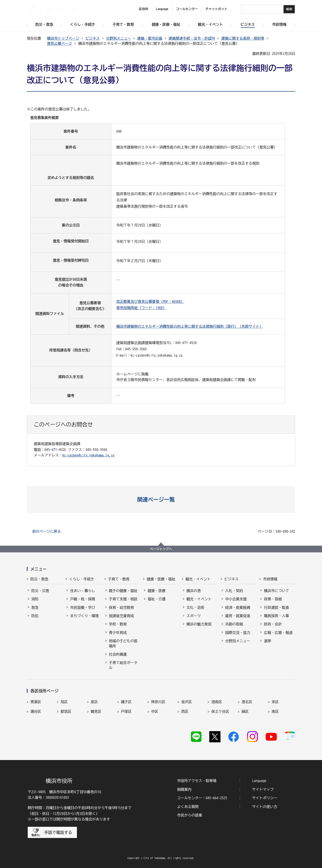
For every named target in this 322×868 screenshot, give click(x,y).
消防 (35, 599)
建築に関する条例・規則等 (243, 38)
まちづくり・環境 (84, 616)
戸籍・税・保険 (83, 599)
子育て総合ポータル (123, 665)
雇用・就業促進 (238, 616)
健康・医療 (157, 591)
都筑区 (66, 711)
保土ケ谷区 (220, 711)
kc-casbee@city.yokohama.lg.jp (88, 455)
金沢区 (186, 702)
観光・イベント (198, 579)
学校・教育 (118, 624)
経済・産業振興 (238, 607)
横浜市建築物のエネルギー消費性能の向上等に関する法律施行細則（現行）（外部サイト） (190, 326)
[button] (161, 500)
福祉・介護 (157, 599)
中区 (155, 711)
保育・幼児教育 (121, 607)
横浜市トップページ (63, 38)
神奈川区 (158, 702)
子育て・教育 (119, 579)
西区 (185, 711)
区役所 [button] (144, 9)
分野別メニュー (119, 38)
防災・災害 (40, 591)
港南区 (217, 702)
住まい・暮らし (83, 591)
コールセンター (187, 9)
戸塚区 (126, 711)
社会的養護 (118, 654)
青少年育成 (118, 633)
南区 (275, 711)
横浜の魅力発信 (199, 624)
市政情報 (270, 579)
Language (259, 781)
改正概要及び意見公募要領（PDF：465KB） (150, 302)
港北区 (247, 702)
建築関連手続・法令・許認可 (192, 38)
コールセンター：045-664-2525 (202, 798)
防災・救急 (39, 579)
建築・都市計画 (150, 38)
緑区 (245, 711)
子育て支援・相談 (123, 599)
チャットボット (216, 9)
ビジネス (93, 38)
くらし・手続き (82, 579)
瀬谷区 (36, 711)
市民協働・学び (83, 607)
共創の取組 (234, 624)
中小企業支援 (236, 599)
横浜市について (276, 591)
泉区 (94, 702)
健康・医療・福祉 (161, 579)
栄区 (275, 702)
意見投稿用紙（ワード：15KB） (141, 308)
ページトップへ (161, 549)
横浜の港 (194, 591)
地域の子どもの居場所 (123, 643)
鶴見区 (96, 711)
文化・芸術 (195, 607)
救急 (35, 607)
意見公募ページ (59, 43)
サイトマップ (263, 789)
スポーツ (194, 616)
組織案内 (184, 789)
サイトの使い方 (265, 807)
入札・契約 (234, 591)
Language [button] (162, 9)
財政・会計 (273, 624)
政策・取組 (273, 599)
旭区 (64, 702)
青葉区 (36, 702)
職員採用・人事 (276, 616)
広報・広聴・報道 (278, 633)
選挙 (267, 641)
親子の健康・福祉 (123, 591)
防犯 (35, 616)
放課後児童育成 (121, 616)
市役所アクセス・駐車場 (197, 781)
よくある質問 (188, 807)
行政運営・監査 (276, 607)
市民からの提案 (190, 815)
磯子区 (126, 702)
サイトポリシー (265, 798)
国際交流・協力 (238, 633)
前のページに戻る (47, 531)
